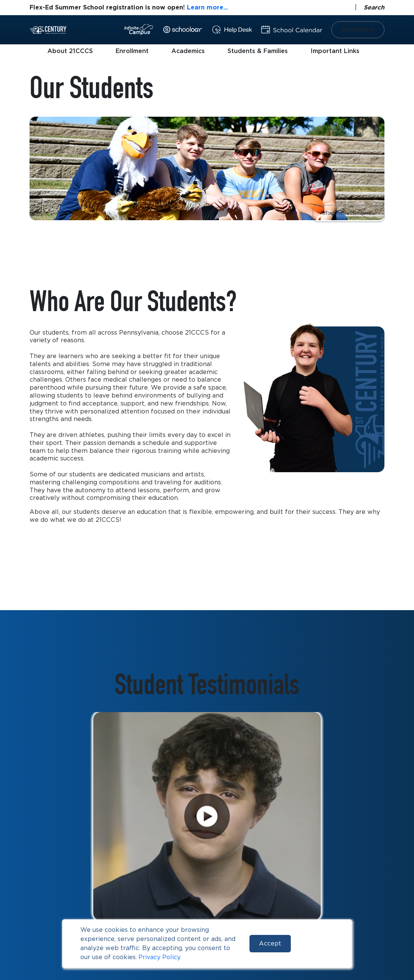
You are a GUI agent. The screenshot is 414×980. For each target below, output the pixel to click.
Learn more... (207, 7)
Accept (270, 943)
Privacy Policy (159, 957)
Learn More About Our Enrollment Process (107, 551)
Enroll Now (358, 29)
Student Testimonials (349, 213)
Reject (316, 943)
